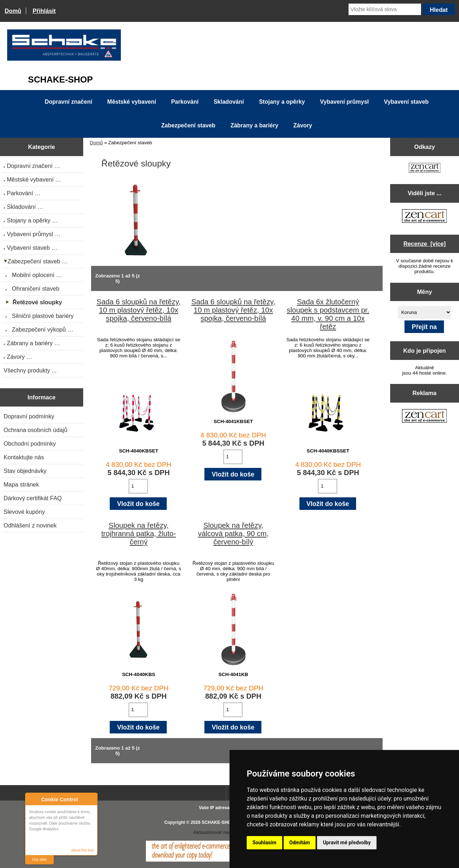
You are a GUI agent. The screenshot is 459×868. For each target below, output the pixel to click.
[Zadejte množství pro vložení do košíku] (138, 486)
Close (91, 799)
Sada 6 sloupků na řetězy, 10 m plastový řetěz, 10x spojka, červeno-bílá (138, 310)
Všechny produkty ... (30, 370)
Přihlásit (44, 11)
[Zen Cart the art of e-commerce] (425, 168)
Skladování (229, 102)
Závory (303, 125)
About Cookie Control (33, 799)
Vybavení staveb (406, 102)
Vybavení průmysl (344, 102)
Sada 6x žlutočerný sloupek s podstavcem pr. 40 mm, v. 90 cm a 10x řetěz (328, 314)
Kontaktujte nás (24, 457)
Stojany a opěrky (282, 102)
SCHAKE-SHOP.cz (220, 822)
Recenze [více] (425, 244)
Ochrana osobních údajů (36, 430)
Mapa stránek (21, 484)
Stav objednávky (25, 471)
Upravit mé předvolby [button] (347, 843)
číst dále (40, 859)
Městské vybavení (132, 102)
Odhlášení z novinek (30, 525)
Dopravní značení (68, 102)
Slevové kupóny (24, 512)
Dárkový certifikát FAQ (33, 498)
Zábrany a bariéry (254, 125)
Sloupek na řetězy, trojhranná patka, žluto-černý (139, 534)
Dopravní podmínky (29, 416)
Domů (13, 11)
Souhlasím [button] (264, 843)
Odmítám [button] (300, 843)
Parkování (185, 102)
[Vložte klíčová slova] (385, 9)
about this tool (82, 850)
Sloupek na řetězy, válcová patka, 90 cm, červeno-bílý (233, 534)
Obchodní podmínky (30, 444)
